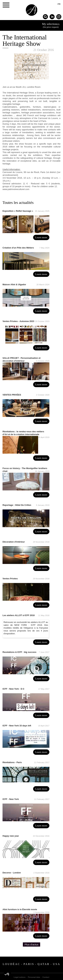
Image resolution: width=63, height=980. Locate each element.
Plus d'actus (31, 944)
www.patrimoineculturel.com (16, 189)
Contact (46, 977)
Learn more (41, 237)
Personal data (34, 977)
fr (59, 4)
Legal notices (20, 977)
